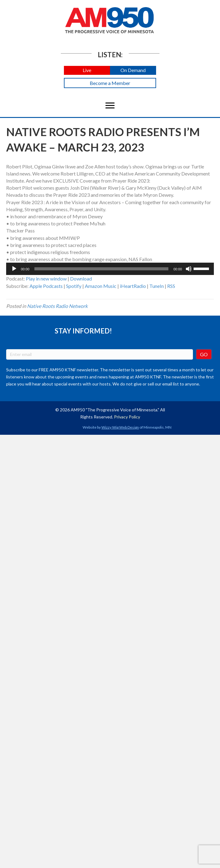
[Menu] (110, 106)
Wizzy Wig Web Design (120, 427)
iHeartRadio (133, 286)
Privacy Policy (127, 417)
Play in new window (46, 279)
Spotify (74, 286)
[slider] (102, 269)
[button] (87, 70)
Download (81, 279)
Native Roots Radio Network (57, 306)
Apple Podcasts (46, 286)
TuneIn (157, 286)
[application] (110, 269)
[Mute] (189, 269)
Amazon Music (101, 286)
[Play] (14, 269)
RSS (171, 286)
